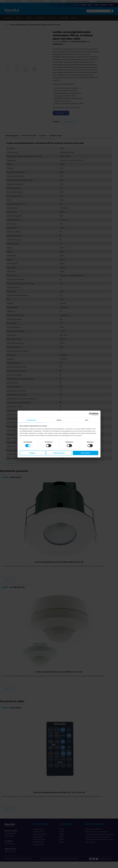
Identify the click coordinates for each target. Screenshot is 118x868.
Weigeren (32, 453)
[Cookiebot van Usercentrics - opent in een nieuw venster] (90, 414)
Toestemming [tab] (31, 420)
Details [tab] (59, 420)
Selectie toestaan (59, 453)
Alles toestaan (86, 453)
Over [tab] (87, 420)
